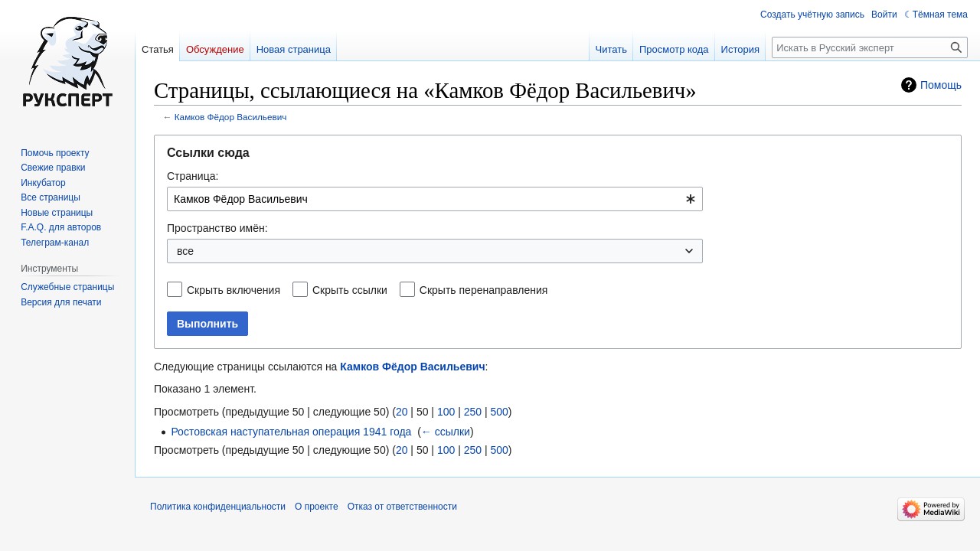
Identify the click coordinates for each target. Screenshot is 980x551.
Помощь (941, 85)
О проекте (317, 507)
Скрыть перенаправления (484, 290)
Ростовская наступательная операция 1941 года (291, 432)
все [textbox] (185, 251)
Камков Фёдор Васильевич (231, 117)
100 (446, 412)
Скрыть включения (234, 290)
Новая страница (294, 49)
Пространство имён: (217, 228)
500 (499, 412)
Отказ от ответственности (402, 507)
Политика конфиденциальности (218, 507)
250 (473, 412)
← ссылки (446, 432)
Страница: (193, 176)
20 (402, 412)
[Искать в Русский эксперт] (870, 47)
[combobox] (435, 199)
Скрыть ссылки (350, 290)
